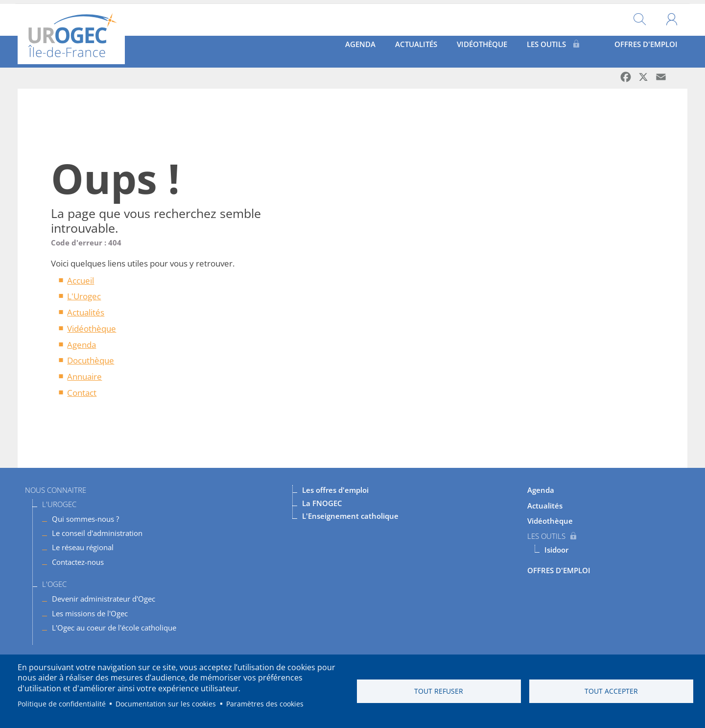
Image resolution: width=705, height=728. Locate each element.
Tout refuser (439, 691)
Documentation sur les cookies (166, 704)
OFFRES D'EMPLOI (638, 48)
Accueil (81, 280)
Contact (82, 392)
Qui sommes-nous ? (85, 518)
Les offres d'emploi (335, 489)
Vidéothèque (461, 48)
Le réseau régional (83, 547)
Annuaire (84, 376)
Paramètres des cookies (265, 704)
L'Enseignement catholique (350, 515)
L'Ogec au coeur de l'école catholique (114, 627)
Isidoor (556, 549)
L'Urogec (84, 296)
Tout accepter (611, 691)
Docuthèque (91, 360)
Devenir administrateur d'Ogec (104, 598)
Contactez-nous (78, 561)
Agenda (312, 48)
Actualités (381, 48)
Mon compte (671, 16)
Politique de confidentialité (62, 704)
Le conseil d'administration (97, 533)
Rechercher (640, 16)
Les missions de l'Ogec (90, 612)
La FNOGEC (322, 503)
